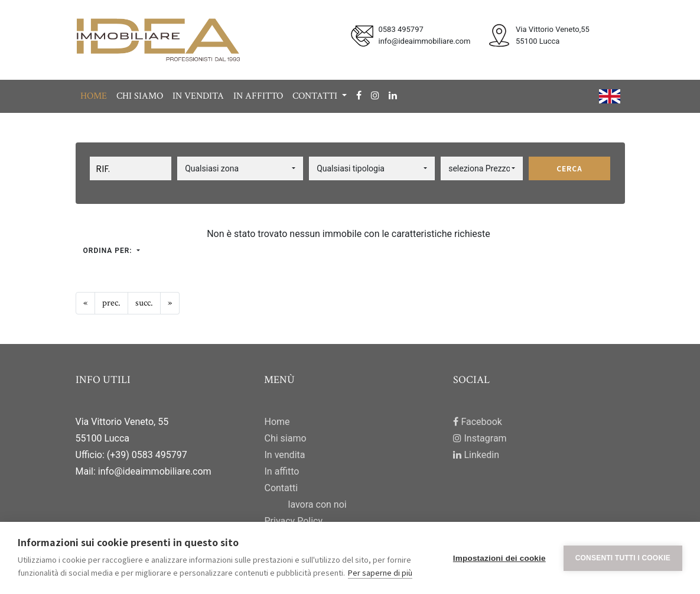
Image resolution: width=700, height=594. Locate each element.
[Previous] (85, 303)
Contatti (281, 488)
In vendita (198, 96)
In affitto (258, 96)
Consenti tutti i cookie (623, 558)
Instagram (480, 438)
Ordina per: (109, 251)
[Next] (144, 303)
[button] (240, 168)
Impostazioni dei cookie (499, 558)
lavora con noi (317, 504)
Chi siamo (140, 96)
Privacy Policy (293, 521)
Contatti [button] (316, 96)
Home (94, 96)
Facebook (477, 422)
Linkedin (476, 455)
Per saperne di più (380, 572)
